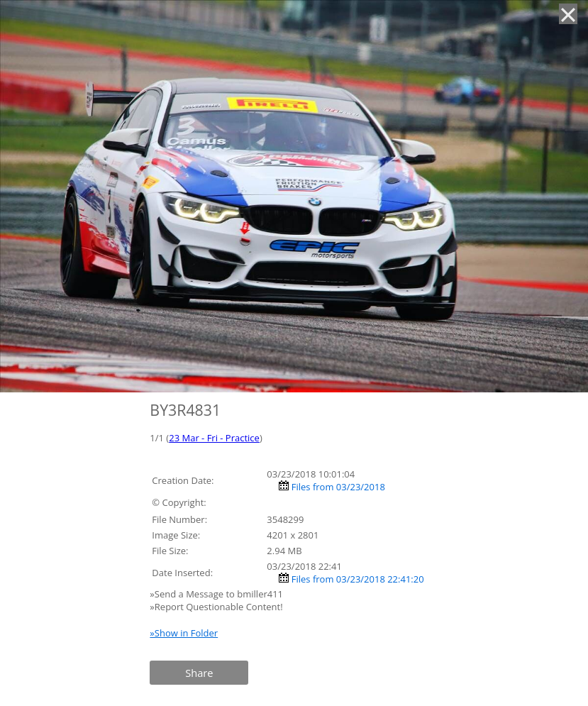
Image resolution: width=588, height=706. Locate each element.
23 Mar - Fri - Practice (214, 438)
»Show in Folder (184, 633)
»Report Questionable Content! (216, 607)
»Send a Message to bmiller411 (217, 594)
